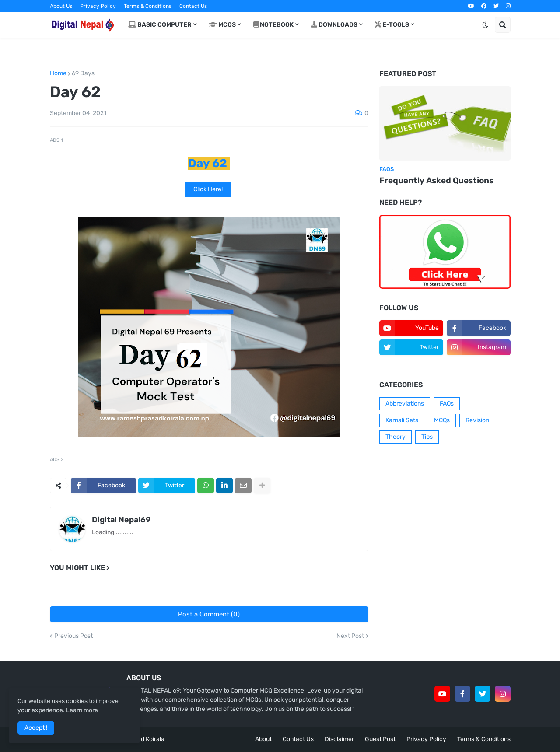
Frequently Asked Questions (436, 180)
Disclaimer (339, 739)
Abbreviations (405, 404)
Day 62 (208, 163)
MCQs (442, 420)
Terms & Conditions (148, 6)
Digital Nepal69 (121, 520)
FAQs (447, 404)
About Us (61, 6)
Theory (395, 437)
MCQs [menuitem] (222, 25)
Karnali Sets (402, 420)
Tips (427, 437)
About (263, 739)
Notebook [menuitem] (273, 25)
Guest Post (380, 739)
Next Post (350, 636)
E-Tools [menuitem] (392, 25)
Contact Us (193, 6)
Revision (477, 420)
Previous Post (73, 636)
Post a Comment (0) (209, 614)
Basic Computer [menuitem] (160, 25)
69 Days (83, 73)
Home (58, 73)
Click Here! (208, 189)
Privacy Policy (98, 6)
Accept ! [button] (36, 728)
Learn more (82, 710)
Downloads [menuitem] (334, 25)
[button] (485, 25)
